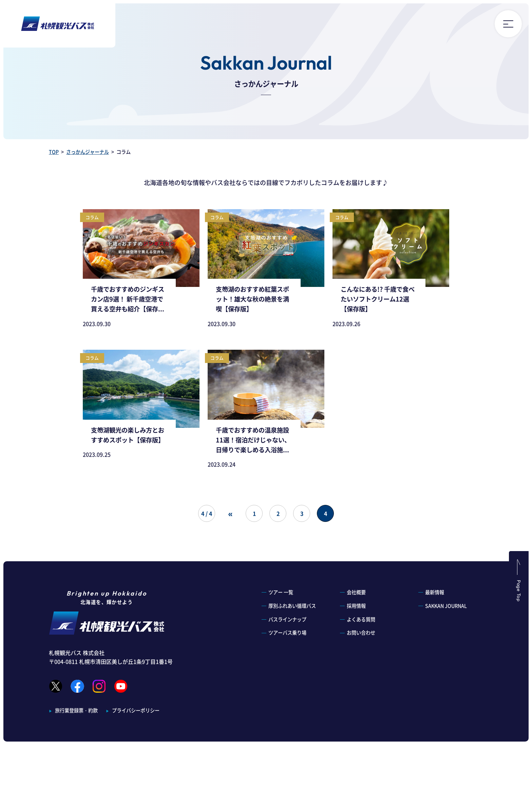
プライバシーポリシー (136, 710)
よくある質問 (361, 619)
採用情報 (356, 606)
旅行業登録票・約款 (76, 710)
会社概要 (356, 592)
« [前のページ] (230, 513)
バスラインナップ (287, 619)
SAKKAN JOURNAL (446, 606)
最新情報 (435, 592)
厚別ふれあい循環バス (292, 606)
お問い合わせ (361, 633)
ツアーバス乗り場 (287, 633)
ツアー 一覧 (281, 592)
